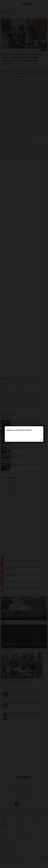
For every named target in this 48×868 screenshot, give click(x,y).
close (41, 422)
